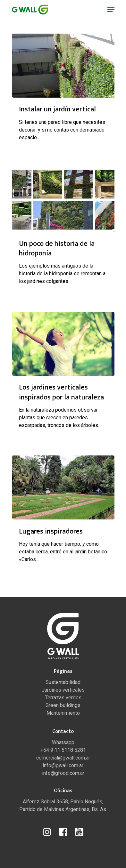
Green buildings (63, 705)
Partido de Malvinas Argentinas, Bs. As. (63, 809)
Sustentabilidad (63, 682)
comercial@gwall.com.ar (63, 758)
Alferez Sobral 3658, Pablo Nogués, (63, 802)
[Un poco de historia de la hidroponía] (63, 200)
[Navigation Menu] (111, 10)
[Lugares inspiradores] (63, 487)
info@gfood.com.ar (63, 773)
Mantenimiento (63, 713)
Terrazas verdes (63, 698)
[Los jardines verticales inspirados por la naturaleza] (63, 344)
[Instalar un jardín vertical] (63, 66)
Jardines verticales (63, 690)
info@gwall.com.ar (63, 765)
